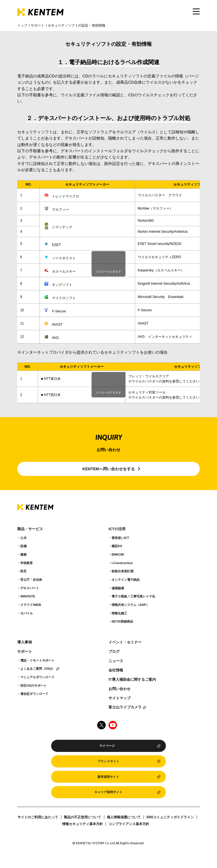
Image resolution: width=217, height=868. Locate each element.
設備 (23, 546)
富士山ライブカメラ (125, 707)
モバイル (27, 613)
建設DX (117, 546)
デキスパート (30, 588)
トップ (22, 25)
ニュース (116, 661)
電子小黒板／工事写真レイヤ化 (133, 596)
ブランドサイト (108, 761)
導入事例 (25, 642)
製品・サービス (30, 529)
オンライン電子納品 (126, 580)
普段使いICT (120, 538)
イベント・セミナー (125, 642)
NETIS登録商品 (122, 621)
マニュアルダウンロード (37, 677)
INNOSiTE (28, 596)
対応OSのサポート (33, 686)
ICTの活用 (117, 529)
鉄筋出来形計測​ (122, 571)
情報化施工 (119, 613)
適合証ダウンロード (34, 694)
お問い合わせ (120, 689)
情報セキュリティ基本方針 (83, 824)
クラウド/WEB (31, 605)
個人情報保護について (124, 817)
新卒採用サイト (108, 777)
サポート (38, 25)
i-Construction (122, 563)
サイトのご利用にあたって (38, 817)
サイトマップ (120, 698)
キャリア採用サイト (108, 792)
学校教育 (27, 563)
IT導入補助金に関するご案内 (132, 680)
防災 (23, 571)
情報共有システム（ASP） (130, 605)
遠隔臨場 (118, 588)
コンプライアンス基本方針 (129, 824)
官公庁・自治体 (31, 580)
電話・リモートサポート (37, 660)
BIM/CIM (118, 554)
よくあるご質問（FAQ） (38, 669)
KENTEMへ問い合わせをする (108, 469)
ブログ (114, 652)
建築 (23, 554)
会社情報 (116, 670)
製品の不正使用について (83, 817)
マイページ (107, 746)
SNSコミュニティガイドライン (170, 817)
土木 (23, 538)
